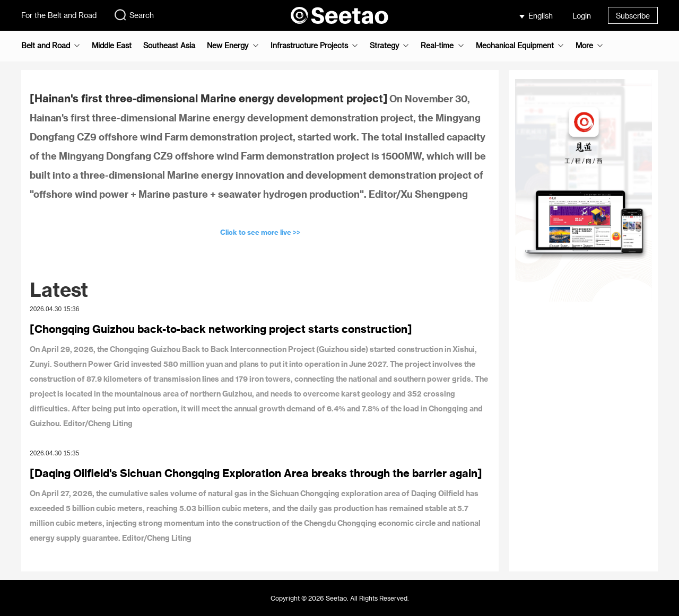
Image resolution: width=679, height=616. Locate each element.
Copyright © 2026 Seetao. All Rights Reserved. (340, 598)
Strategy (384, 46)
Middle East (112, 46)
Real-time (437, 46)
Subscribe (633, 16)
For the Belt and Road (59, 15)
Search (134, 15)
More (584, 46)
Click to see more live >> (260, 232)
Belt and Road (46, 46)
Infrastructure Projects (309, 46)
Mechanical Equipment (515, 46)
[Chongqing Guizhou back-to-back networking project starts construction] (221, 329)
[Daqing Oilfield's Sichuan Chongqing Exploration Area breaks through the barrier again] (256, 473)
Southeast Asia (169, 46)
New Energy (228, 46)
